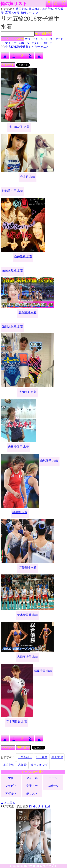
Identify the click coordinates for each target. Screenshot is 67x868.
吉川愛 (22, 765)
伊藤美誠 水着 (28, 568)
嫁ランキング (30, 13)
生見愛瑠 (57, 757)
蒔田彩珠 (21, 9)
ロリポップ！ (48, 866)
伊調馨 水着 (20, 512)
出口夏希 (42, 757)
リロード (8, 65)
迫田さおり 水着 (13, 326)
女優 (28, 39)
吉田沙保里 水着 (18, 447)
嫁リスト (49, 3)
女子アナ (11, 43)
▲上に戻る (8, 803)
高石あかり (12, 13)
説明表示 (23, 748)
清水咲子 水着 (28, 392)
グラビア (11, 786)
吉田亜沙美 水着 (28, 657)
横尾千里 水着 (43, 671)
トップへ (8, 748)
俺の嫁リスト (14, 4)
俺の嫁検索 (43, 34)
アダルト (37, 43)
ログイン (63, 3)
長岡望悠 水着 (28, 312)
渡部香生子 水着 (13, 191)
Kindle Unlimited (39, 807)
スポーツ (24, 43)
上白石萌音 (25, 757)
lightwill (29, 866)
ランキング (56, 3)
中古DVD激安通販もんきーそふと (27, 47)
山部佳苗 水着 (49, 461)
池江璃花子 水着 (19, 127)
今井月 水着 (28, 177)
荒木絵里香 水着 (28, 615)
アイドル (38, 39)
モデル (49, 39)
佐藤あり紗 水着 (13, 270)
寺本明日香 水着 (17, 722)
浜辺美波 (48, 9)
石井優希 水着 (23, 256)
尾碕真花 (34, 9)
